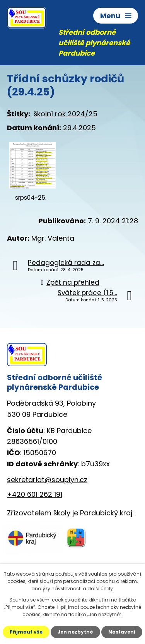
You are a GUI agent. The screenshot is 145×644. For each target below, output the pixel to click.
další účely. (101, 589)
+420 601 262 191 (35, 494)
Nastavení (122, 632)
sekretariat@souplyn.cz (47, 480)
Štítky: (19, 114)
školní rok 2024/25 (66, 114)
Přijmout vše (26, 632)
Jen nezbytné (75, 632)
